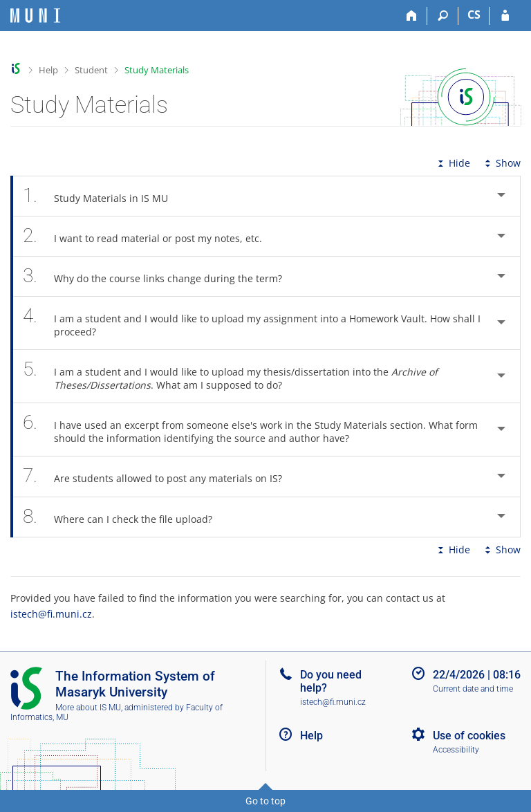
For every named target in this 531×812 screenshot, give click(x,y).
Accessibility (456, 750)
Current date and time (473, 689)
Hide (453, 163)
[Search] (443, 16)
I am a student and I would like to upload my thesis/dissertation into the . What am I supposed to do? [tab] (230, 376)
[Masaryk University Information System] (35, 16)
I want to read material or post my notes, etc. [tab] (150, 236)
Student (91, 70)
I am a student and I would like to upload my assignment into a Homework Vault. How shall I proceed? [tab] (252, 323)
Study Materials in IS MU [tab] (103, 196)
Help (48, 70)
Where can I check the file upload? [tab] (125, 517)
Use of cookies (469, 736)
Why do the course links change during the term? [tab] (160, 276)
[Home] (412, 16)
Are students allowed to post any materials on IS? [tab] (160, 476)
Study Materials (157, 70)
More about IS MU (88, 708)
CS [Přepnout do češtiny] (474, 15)
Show (501, 163)
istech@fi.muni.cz (51, 614)
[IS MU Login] (505, 16)
